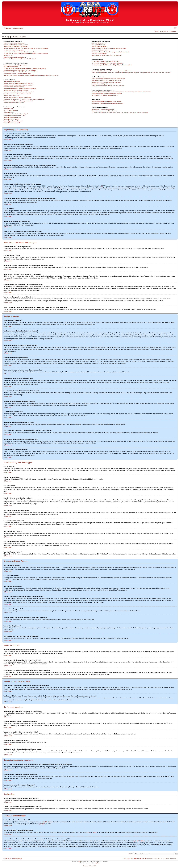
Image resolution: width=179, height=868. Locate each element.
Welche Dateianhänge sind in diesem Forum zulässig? (107, 101)
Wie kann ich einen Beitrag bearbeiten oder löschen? (18, 83)
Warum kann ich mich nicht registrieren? (15, 57)
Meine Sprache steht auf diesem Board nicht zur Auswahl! (20, 70)
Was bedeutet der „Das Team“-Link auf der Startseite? (107, 55)
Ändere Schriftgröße (175, 28)
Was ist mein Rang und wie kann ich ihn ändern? (17, 74)
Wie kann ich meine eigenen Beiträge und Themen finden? (108, 86)
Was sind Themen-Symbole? (12, 123)
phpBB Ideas (92, 832)
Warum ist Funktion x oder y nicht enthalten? (104, 111)
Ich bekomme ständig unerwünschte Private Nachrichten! (108, 63)
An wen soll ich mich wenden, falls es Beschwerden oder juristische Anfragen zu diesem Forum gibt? (120, 113)
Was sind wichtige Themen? (11, 119)
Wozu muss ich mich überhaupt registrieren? (16, 45)
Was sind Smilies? (9, 112)
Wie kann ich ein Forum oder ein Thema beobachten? (107, 94)
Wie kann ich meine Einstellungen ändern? (15, 65)
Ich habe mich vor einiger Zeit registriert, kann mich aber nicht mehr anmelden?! (26, 54)
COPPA (103, 186)
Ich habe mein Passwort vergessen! (13, 50)
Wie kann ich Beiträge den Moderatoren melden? (17, 97)
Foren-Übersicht (18, 28)
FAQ (158, 31)
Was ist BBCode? (8, 109)
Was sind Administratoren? (99, 43)
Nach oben (9, 140)
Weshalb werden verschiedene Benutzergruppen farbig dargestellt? (110, 52)
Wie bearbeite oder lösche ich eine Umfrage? (16, 90)
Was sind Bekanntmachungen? (12, 117)
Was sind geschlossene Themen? (13, 121)
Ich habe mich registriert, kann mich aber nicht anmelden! (19, 52)
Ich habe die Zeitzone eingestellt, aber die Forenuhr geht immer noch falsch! (25, 68)
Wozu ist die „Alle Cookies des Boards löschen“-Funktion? (20, 59)
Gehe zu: (131, 854)
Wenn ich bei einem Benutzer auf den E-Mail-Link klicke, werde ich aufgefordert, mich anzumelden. (31, 75)
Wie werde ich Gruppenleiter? (100, 50)
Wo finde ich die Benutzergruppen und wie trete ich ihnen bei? (109, 48)
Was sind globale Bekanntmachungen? (14, 116)
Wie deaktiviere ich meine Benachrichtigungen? (105, 95)
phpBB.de (43, 824)
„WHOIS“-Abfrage (140, 841)
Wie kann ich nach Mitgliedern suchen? (103, 84)
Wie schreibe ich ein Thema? (12, 81)
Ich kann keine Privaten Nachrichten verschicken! (105, 61)
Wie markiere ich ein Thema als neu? (14, 103)
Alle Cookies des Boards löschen (140, 858)
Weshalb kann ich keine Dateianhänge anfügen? (17, 94)
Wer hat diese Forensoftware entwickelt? (103, 109)
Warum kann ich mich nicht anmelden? (14, 43)
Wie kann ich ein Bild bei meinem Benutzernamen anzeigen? (20, 72)
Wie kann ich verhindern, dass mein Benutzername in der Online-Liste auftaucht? (26, 48)
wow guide (105, 862)
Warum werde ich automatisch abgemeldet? (16, 46)
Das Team (127, 858)
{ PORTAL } (9, 28)
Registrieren (165, 31)
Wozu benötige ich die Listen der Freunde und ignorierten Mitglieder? (111, 71)
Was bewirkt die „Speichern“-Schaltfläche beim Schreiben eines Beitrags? (24, 99)
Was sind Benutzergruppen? (100, 46)
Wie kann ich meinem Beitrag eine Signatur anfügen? (18, 85)
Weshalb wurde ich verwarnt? (12, 96)
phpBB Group (47, 822)
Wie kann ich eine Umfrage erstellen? (14, 87)
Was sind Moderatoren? (98, 45)
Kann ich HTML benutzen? (11, 110)
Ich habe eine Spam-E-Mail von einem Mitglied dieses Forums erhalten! (112, 65)
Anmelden (174, 31)
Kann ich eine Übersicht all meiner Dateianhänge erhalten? (108, 103)
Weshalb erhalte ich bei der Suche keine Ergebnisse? (107, 80)
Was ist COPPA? (8, 55)
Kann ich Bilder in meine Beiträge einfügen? (16, 114)
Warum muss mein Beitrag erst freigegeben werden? (18, 101)
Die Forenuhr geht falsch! (11, 67)
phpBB (80, 862)
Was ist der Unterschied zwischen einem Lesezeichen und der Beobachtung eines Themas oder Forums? (121, 92)
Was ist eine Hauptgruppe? (99, 54)
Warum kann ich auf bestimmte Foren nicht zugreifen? (19, 92)
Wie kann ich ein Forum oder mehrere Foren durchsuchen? (108, 79)
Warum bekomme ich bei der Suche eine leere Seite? (107, 82)
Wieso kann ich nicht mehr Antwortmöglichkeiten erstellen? (20, 89)
